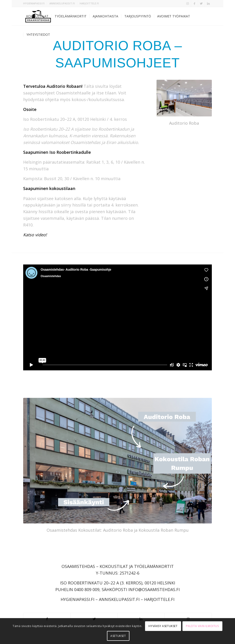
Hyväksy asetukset (163, 626)
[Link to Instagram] (188, 3)
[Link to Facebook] (194, 3)
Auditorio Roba (184, 123)
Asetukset (118, 636)
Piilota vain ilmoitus (202, 626)
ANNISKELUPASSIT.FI (62, 3)
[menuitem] (35, 3)
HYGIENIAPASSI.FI (34, 3)
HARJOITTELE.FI (89, 3)
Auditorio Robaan (64, 86)
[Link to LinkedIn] (208, 3)
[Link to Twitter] (201, 3)
